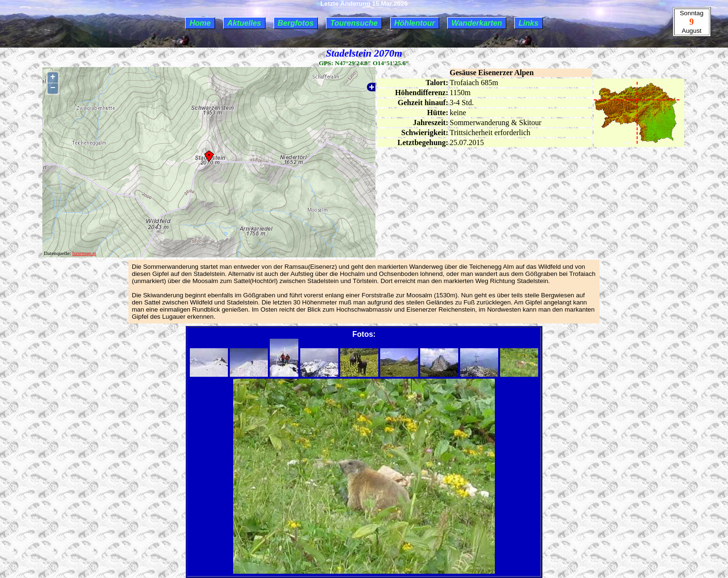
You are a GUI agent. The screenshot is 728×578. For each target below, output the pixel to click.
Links (529, 23)
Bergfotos (296, 23)
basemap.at (84, 253)
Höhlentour (415, 23)
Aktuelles (244, 23)
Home (200, 23)
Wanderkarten (477, 23)
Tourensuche (354, 23)
